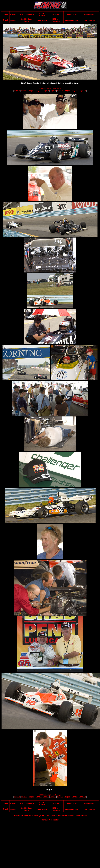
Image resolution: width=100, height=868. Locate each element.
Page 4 (39, 91)
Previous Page (45, 88)
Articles (56, 14)
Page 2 (24, 91)
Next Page (57, 88)
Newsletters (89, 14)
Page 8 (67, 91)
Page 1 (17, 91)
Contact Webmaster (50, 820)
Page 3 (31, 91)
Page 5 (46, 91)
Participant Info (72, 20)
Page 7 (60, 91)
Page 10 (82, 91)
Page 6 (53, 91)
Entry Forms (89, 20)
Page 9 (75, 91)
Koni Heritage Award (27, 20)
